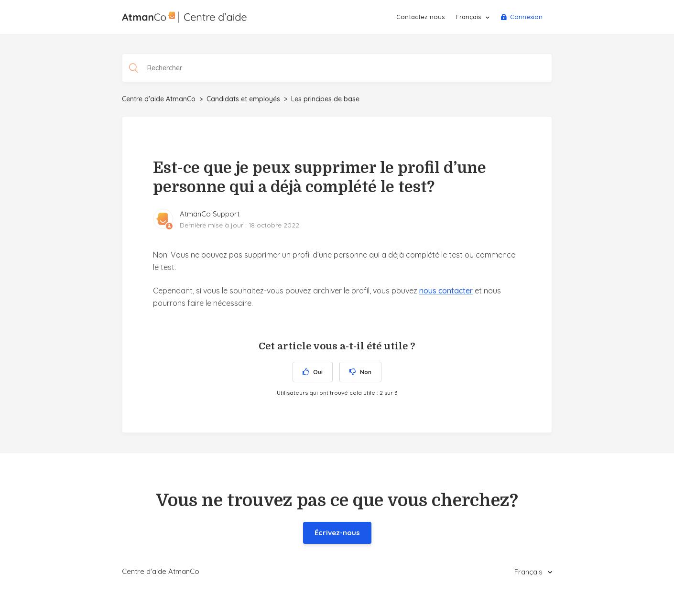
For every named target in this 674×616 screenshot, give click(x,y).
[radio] (313, 372)
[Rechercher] (337, 68)
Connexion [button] (526, 17)
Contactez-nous (420, 17)
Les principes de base (325, 99)
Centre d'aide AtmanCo (159, 99)
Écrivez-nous (337, 533)
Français (469, 17)
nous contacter (446, 291)
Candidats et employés (243, 99)
